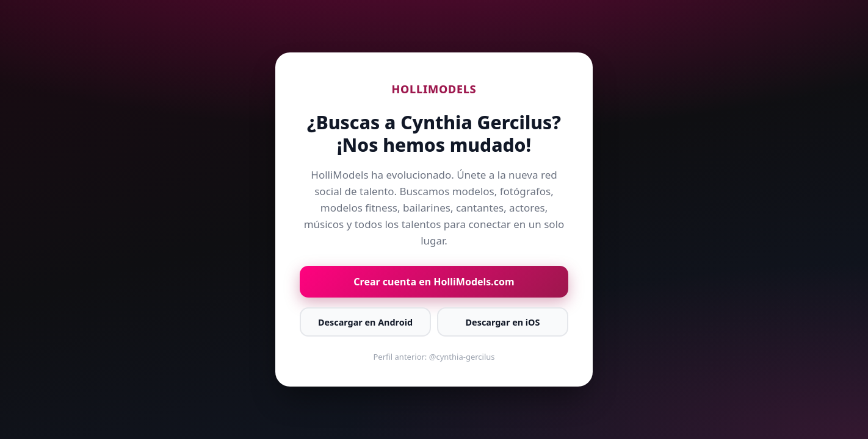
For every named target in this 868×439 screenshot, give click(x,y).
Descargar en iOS (503, 322)
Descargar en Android (365, 322)
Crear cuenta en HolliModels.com (434, 282)
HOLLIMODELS (434, 89)
